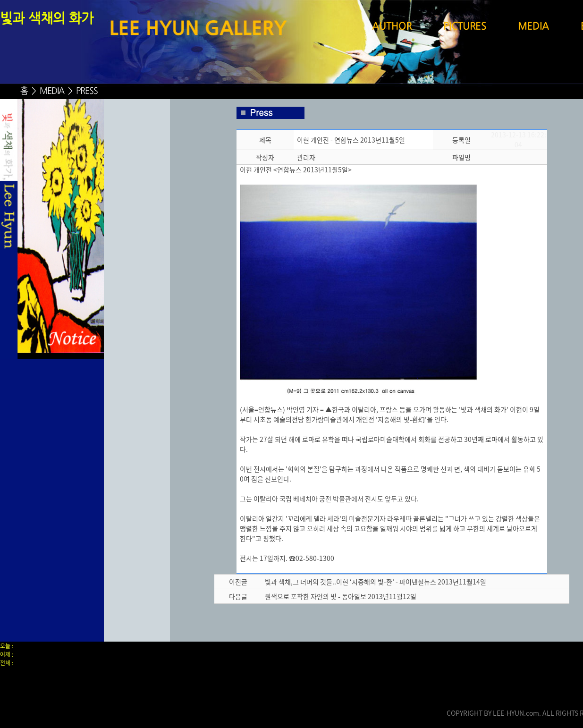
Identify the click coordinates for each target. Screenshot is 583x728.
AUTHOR (392, 27)
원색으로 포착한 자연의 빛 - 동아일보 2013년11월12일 (341, 596)
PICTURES (465, 27)
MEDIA (533, 27)
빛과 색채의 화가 (47, 19)
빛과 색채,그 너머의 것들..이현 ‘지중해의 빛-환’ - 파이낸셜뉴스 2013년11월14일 (376, 582)
